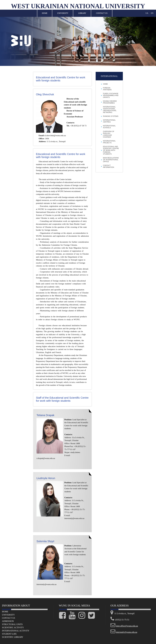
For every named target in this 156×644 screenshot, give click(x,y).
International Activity (16, 631)
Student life (9, 634)
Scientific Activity (13, 627)
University (63, 13)
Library (82, 13)
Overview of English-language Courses (109, 134)
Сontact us (8, 618)
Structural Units (12, 624)
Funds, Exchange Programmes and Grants (111, 95)
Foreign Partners (107, 89)
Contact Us (102, 13)
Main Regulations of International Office (111, 160)
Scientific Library (13, 637)
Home (45, 13)
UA (147, 13)
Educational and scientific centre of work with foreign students (111, 150)
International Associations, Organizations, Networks (110, 110)
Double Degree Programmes (110, 102)
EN (152, 13)
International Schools (109, 127)
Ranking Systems (111, 116)
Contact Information (109, 166)
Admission (8, 621)
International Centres (109, 121)
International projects (109, 142)
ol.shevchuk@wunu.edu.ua (55, 135)
